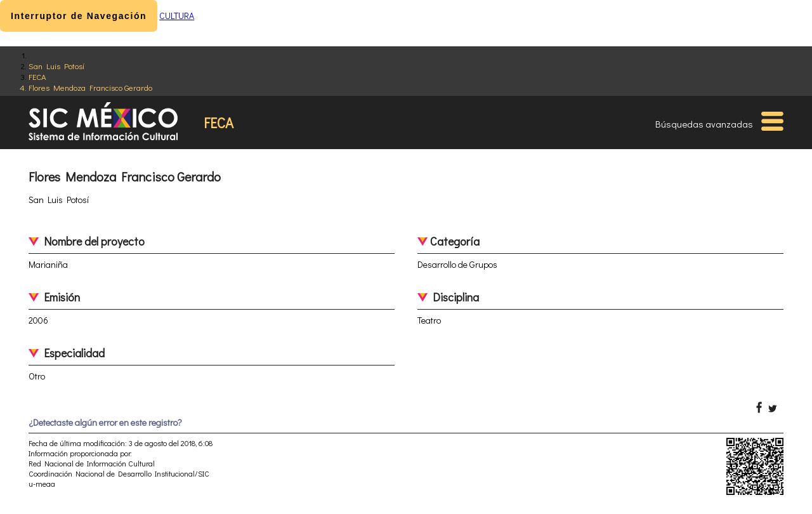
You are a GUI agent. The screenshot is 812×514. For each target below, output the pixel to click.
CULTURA (177, 16)
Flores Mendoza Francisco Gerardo (90, 87)
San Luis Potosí (56, 66)
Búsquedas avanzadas (704, 124)
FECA (37, 76)
